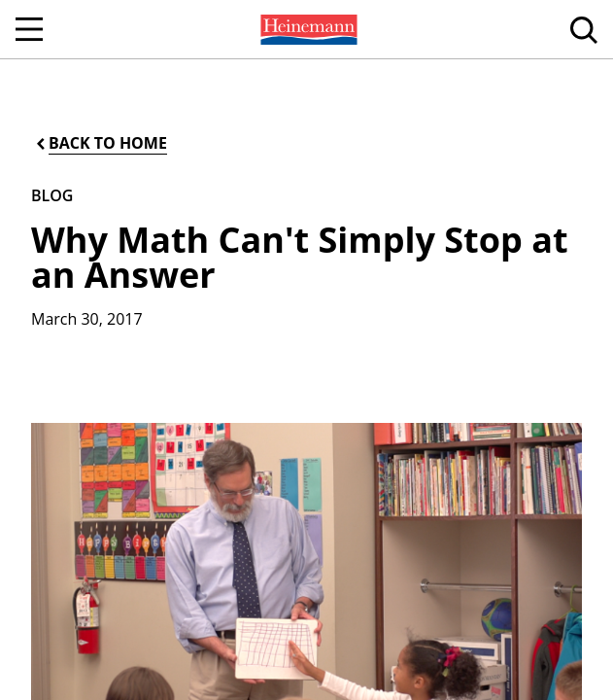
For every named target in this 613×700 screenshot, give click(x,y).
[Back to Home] (100, 143)
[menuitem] (307, 29)
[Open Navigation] (29, 29)
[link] (307, 29)
